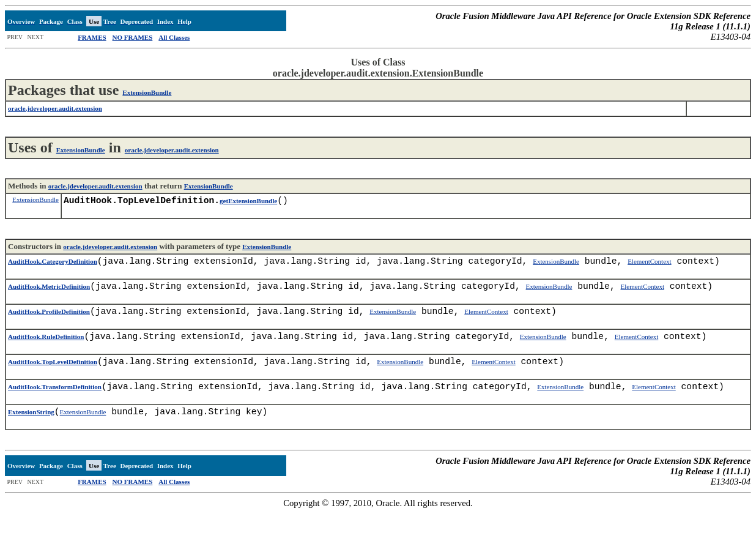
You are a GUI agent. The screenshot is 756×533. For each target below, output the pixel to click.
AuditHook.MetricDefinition (49, 294)
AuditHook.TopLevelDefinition (53, 376)
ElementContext (649, 266)
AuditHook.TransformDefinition (55, 404)
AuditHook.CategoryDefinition (53, 266)
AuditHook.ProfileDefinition (49, 321)
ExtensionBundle (147, 92)
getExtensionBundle (248, 203)
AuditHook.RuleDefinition (46, 349)
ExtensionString (31, 431)
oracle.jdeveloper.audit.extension (172, 150)
